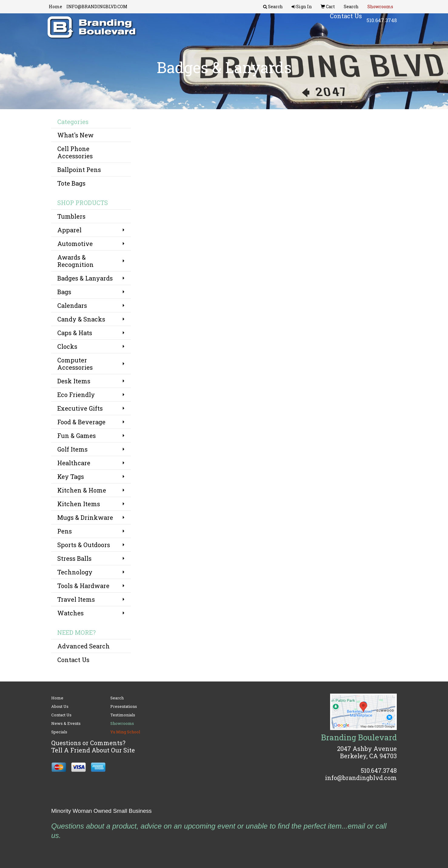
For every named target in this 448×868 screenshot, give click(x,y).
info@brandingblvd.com (361, 778)
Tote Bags (71, 183)
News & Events (66, 723)
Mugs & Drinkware (85, 517)
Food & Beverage (81, 422)
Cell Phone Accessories (75, 152)
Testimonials (123, 715)
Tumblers (71, 216)
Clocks (67, 346)
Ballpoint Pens (79, 170)
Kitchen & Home (82, 490)
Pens (65, 531)
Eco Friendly (76, 395)
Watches (70, 613)
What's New (75, 135)
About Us (60, 706)
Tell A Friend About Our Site (93, 750)
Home (55, 7)
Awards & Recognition (75, 261)
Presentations (124, 706)
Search (117, 698)
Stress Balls (74, 558)
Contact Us (73, 660)
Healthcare (74, 463)
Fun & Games (77, 436)
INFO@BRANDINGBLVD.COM (97, 7)
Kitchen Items (79, 504)
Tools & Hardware (83, 586)
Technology (75, 572)
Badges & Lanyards (85, 278)
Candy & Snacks (81, 319)
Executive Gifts (80, 408)
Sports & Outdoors (84, 545)
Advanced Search (84, 646)
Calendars (72, 305)
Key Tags (71, 476)
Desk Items (74, 381)
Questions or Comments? (88, 743)
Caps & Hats (75, 333)
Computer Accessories (75, 364)
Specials (59, 732)
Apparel (69, 230)
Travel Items (76, 599)
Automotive (75, 244)
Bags (64, 292)
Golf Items (72, 449)
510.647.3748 (382, 24)
